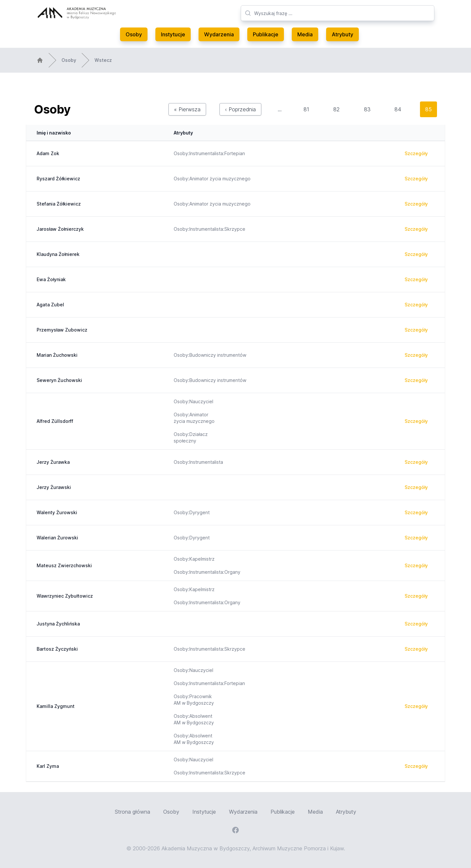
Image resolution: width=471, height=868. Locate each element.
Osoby (134, 34)
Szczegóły (416, 153)
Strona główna (132, 812)
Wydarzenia (219, 34)
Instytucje (173, 34)
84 (398, 109)
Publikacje (266, 34)
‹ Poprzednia (240, 109)
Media (305, 34)
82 (337, 109)
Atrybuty (342, 34)
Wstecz (103, 60)
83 (367, 109)
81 (306, 109)
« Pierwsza (187, 109)
